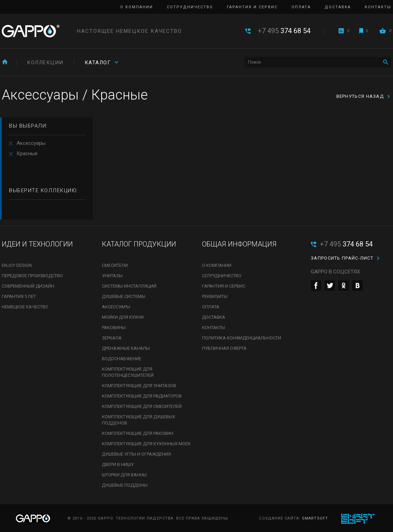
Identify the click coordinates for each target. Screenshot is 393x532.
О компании (137, 7)
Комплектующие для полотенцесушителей (128, 372)
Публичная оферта (224, 348)
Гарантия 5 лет (19, 296)
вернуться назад (360, 96)
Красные (27, 153)
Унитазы (112, 276)
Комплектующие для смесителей (142, 406)
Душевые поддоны (125, 485)
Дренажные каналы (126, 348)
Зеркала (112, 338)
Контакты (378, 7)
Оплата (301, 7)
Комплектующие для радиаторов (142, 396)
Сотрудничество (190, 7)
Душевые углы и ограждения (136, 454)
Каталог (98, 63)
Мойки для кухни (123, 317)
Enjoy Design (17, 265)
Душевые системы (124, 296)
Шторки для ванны (124, 475)
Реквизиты (215, 296)
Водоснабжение (122, 359)
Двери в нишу (118, 464)
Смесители (115, 265)
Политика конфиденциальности (242, 338)
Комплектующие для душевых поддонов (138, 420)
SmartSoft (315, 518)
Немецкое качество (25, 307)
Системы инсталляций (129, 286)
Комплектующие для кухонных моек (146, 444)
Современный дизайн (28, 286)
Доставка (338, 7)
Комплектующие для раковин (138, 433)
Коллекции (45, 63)
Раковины (114, 328)
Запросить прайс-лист (342, 258)
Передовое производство (32, 276)
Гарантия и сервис (252, 7)
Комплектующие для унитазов (139, 386)
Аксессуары (31, 143)
